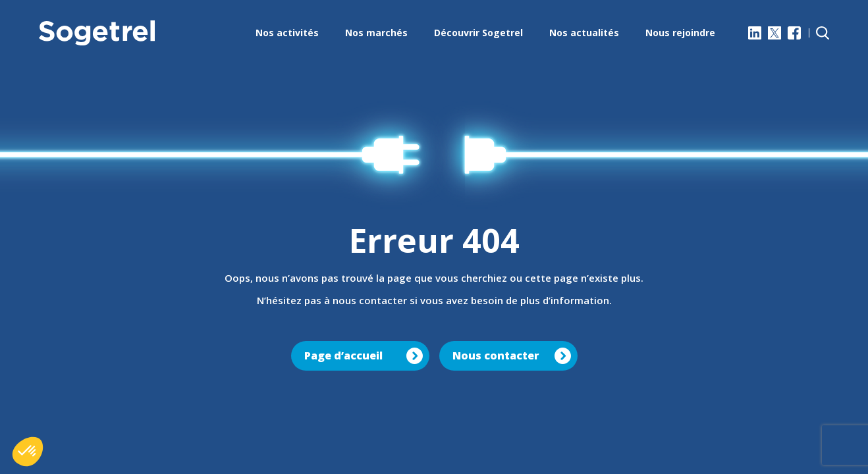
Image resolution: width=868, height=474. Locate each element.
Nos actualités (584, 33)
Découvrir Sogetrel (478, 33)
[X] (774, 33)
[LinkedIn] (755, 33)
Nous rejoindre (680, 33)
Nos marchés (376, 33)
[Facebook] (794, 33)
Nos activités (287, 33)
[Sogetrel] (97, 33)
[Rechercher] (823, 33)
